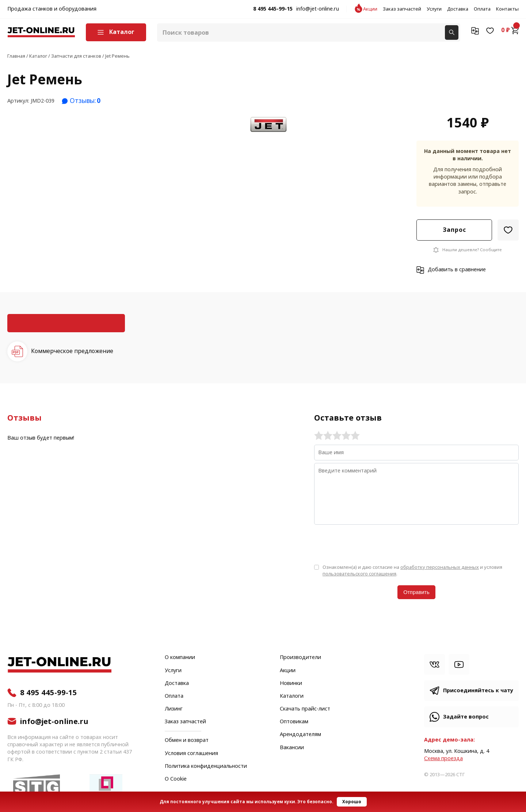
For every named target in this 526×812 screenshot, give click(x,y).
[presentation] (370, 544)
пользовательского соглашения (359, 574)
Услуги (434, 9)
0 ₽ (510, 30)
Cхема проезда (443, 759)
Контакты (507, 9)
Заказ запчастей (402, 9)
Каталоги (292, 696)
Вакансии (292, 748)
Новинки (291, 683)
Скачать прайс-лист (305, 709)
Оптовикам (294, 722)
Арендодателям (300, 735)
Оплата (482, 9)
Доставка (458, 9)
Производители (300, 658)
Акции (370, 9)
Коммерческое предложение (72, 351)
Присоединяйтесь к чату (478, 691)
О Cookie (176, 779)
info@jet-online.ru (318, 9)
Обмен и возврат (187, 740)
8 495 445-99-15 (273, 9)
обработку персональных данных (440, 567)
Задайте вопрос (466, 717)
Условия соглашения (191, 754)
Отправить (416, 592)
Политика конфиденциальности (206, 766)
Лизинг (174, 709)
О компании (180, 658)
